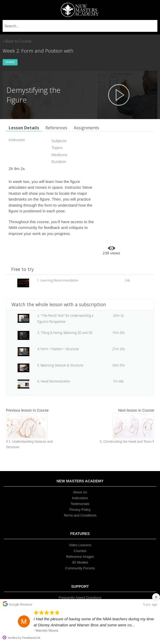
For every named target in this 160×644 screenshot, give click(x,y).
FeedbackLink (31, 638)
